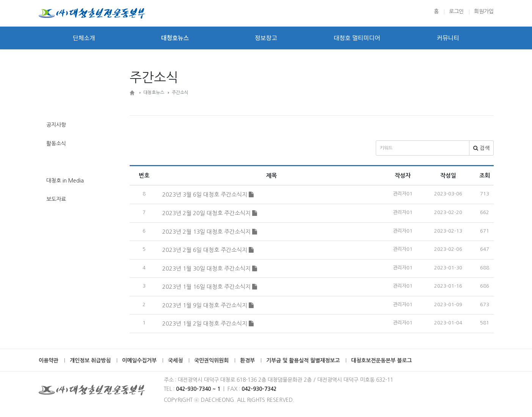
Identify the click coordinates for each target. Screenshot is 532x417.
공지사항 (56, 125)
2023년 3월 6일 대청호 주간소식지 (208, 194)
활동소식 (56, 143)
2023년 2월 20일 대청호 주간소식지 (210, 213)
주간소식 (56, 162)
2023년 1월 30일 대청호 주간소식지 (210, 268)
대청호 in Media (65, 181)
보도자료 (56, 199)
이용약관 (49, 360)
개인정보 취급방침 (90, 360)
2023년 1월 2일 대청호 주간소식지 (208, 323)
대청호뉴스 (175, 38)
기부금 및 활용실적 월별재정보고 (303, 360)
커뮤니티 (448, 38)
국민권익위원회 (211, 360)
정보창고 (266, 38)
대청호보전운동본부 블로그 (381, 360)
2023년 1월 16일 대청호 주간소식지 (210, 287)
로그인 (456, 11)
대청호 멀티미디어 (357, 38)
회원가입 (484, 11)
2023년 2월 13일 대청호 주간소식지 (210, 232)
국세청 (175, 360)
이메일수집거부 (139, 360)
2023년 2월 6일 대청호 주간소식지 (208, 250)
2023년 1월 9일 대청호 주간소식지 (208, 305)
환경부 (247, 360)
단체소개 (84, 38)
